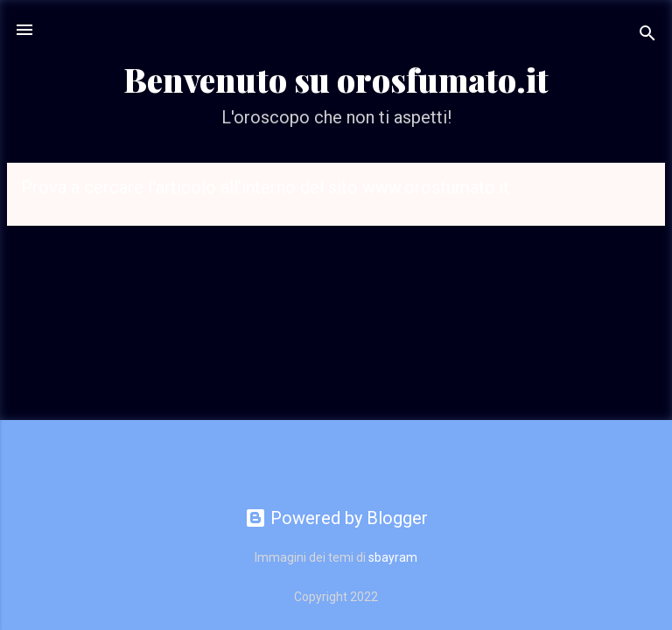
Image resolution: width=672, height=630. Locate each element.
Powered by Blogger (336, 518)
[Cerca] (647, 35)
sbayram (393, 557)
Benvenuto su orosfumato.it (336, 79)
